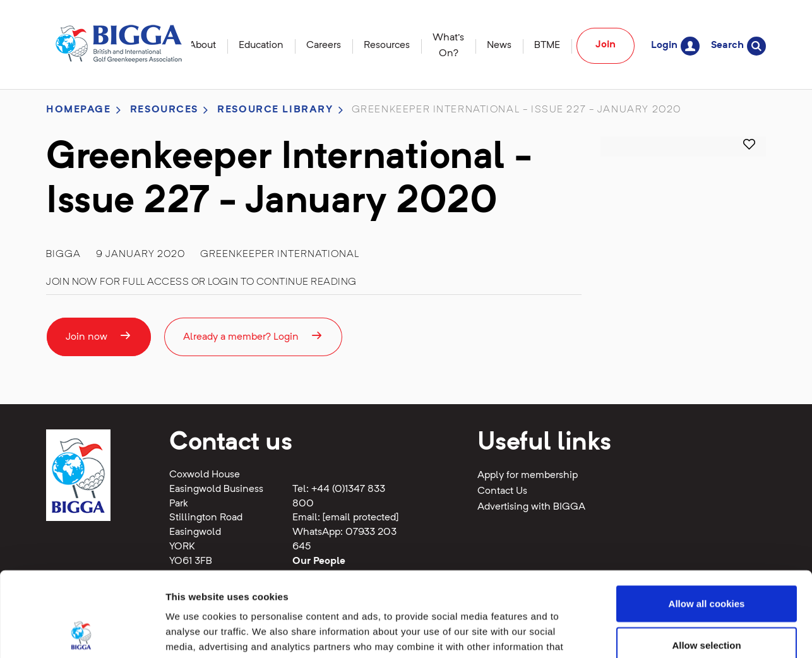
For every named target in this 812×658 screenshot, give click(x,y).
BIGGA (63, 254)
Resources (387, 45)
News (499, 45)
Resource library (275, 110)
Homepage (79, 110)
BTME (547, 45)
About (202, 45)
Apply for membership (528, 476)
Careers (324, 45)
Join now (99, 336)
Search (738, 46)
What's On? (448, 46)
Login (675, 46)
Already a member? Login (253, 336)
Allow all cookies (707, 524)
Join (606, 45)
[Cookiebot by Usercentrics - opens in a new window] (82, 633)
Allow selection (706, 565)
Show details (663, 633)
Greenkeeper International (280, 254)
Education (261, 45)
